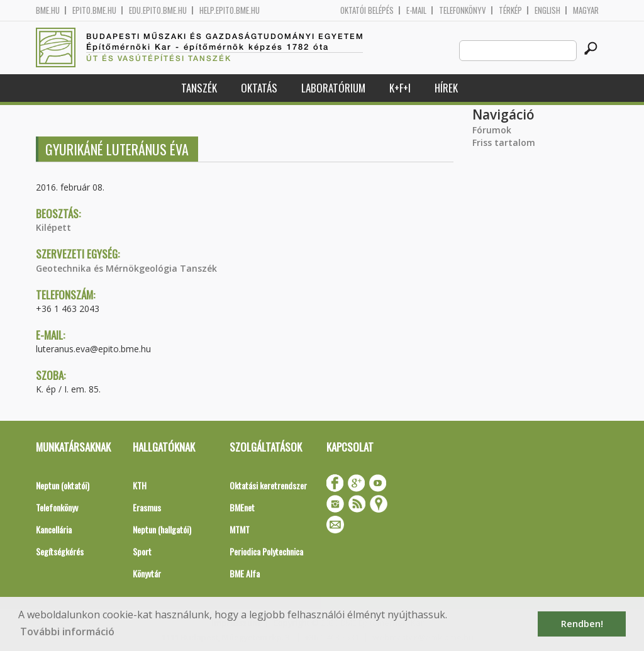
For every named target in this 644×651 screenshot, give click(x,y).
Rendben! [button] (582, 624)
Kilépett (53, 227)
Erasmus (147, 507)
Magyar (586, 10)
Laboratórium (333, 88)
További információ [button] (67, 632)
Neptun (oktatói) (63, 485)
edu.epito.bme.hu (158, 10)
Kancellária (54, 529)
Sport (142, 551)
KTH (140, 485)
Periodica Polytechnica (266, 551)
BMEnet (242, 507)
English (547, 10)
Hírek (446, 88)
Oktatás (259, 88)
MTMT (240, 529)
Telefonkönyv (463, 10)
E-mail (416, 10)
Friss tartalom (504, 142)
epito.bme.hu (94, 10)
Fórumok (492, 130)
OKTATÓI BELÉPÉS (367, 10)
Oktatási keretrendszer (268, 485)
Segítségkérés (60, 551)
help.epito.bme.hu (230, 10)
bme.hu (48, 10)
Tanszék (199, 88)
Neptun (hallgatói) (162, 529)
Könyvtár (147, 573)
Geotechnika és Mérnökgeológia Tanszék (126, 268)
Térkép (510, 10)
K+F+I (400, 88)
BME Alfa (245, 573)
